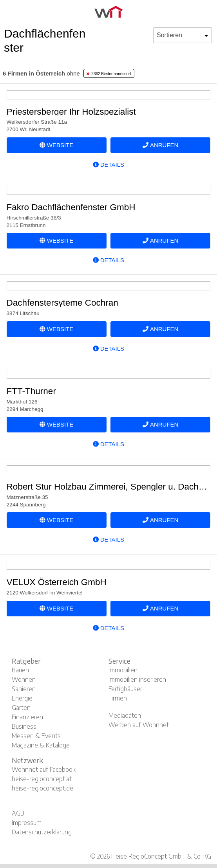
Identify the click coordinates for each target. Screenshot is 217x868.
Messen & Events (36, 736)
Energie (22, 698)
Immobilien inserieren (137, 679)
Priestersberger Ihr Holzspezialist (71, 112)
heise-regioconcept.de (42, 788)
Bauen (20, 670)
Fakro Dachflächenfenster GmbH (71, 207)
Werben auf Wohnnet (139, 725)
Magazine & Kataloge (41, 745)
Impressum (27, 823)
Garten (21, 708)
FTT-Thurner (31, 391)
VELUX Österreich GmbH (57, 582)
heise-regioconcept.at (42, 779)
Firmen (118, 698)
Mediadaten (125, 715)
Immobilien (123, 670)
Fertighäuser (125, 689)
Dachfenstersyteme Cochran (62, 303)
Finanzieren (27, 717)
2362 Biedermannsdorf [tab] (109, 74)
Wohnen (24, 679)
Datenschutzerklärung (42, 832)
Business (24, 726)
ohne (41, 73)
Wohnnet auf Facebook (44, 769)
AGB (18, 813)
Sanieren (24, 689)
